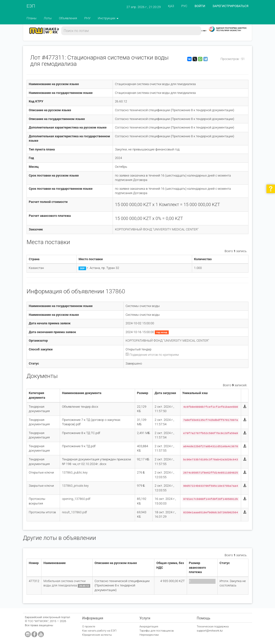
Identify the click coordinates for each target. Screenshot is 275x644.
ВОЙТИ (200, 6)
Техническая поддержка (213, 626)
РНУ (87, 18)
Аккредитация (149, 626)
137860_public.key (75, 472)
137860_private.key (75, 486)
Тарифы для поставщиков (157, 631)
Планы (32, 18)
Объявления (68, 18)
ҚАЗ (171, 6)
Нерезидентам (149, 635)
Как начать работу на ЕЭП (99, 631)
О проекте (89, 626)
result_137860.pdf (74, 512)
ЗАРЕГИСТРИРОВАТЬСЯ (231, 6)
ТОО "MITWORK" (38, 621)
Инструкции (108, 18)
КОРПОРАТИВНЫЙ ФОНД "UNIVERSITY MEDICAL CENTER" (157, 229)
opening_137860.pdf (76, 499)
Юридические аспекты (97, 635)
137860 (115, 291)
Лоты (48, 18)
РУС (184, 6)
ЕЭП (31, 6)
